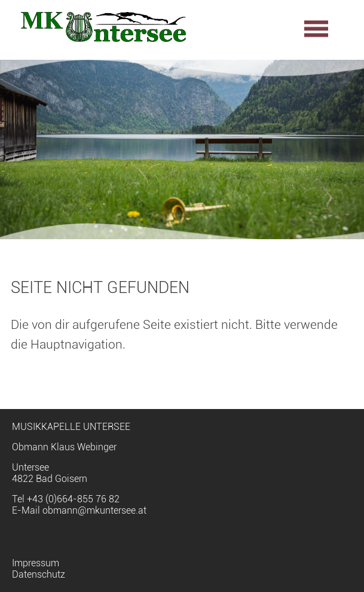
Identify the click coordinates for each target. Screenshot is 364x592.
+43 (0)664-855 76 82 (73, 499)
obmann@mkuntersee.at (94, 510)
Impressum (36, 563)
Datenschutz (39, 574)
